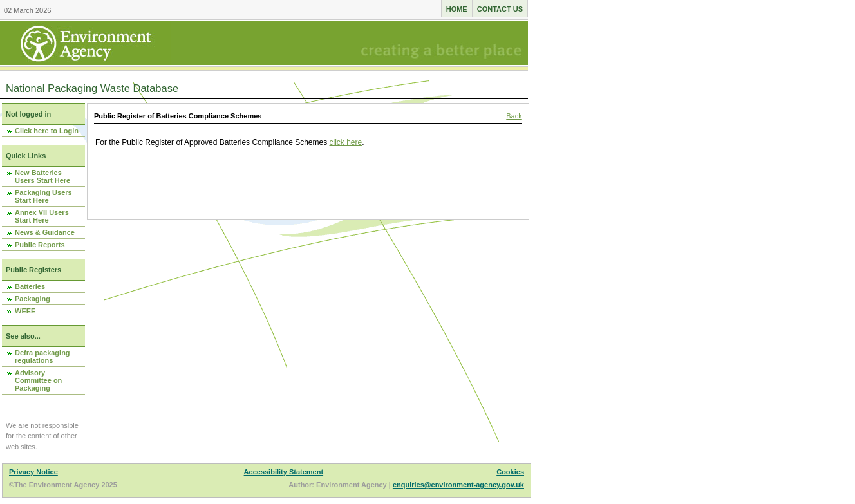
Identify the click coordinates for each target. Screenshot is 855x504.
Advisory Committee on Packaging (38, 380)
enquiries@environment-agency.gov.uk (458, 485)
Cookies (510, 472)
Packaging (33, 299)
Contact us (500, 9)
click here (346, 142)
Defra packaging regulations (42, 357)
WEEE (25, 311)
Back (514, 116)
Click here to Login (47, 131)
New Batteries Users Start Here (42, 176)
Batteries (30, 286)
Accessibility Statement (284, 472)
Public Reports (40, 245)
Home (457, 9)
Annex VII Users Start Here (42, 216)
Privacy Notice (33, 472)
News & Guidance (45, 232)
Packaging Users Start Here (43, 196)
